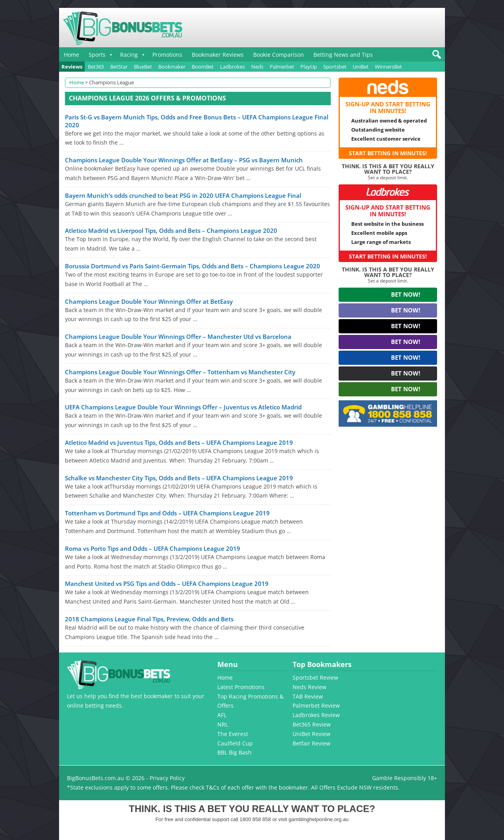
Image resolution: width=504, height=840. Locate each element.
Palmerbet (282, 67)
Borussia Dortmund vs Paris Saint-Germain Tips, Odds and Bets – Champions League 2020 (193, 266)
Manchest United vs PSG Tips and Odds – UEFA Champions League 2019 (167, 584)
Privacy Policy (167, 778)
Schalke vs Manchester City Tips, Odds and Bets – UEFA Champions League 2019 (179, 478)
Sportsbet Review (315, 677)
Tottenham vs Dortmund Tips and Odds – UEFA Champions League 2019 (167, 513)
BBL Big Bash (234, 752)
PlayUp (309, 67)
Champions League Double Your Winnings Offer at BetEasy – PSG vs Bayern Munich (184, 160)
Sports (97, 55)
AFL (222, 715)
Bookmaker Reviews (218, 55)
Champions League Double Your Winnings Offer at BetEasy (149, 301)
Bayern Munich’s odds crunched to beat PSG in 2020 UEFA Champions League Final (183, 195)
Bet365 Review (312, 724)
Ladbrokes (233, 67)
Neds (257, 67)
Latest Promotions (241, 687)
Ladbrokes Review (316, 715)
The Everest (233, 734)
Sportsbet (335, 67)
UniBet (361, 67)
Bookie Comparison (279, 55)
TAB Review (308, 696)
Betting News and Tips (343, 55)
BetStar (119, 67)
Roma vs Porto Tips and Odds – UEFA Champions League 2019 (153, 548)
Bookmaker (172, 67)
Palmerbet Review (316, 705)
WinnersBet (388, 67)
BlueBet (143, 67)
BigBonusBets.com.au (95, 778)
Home (71, 55)
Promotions (167, 55)
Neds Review (309, 687)
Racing (129, 55)
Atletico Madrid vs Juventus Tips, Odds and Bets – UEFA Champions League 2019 (179, 442)
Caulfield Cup (235, 743)
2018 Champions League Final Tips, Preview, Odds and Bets (149, 619)
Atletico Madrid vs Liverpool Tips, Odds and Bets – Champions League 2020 (171, 230)
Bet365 (96, 67)
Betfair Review (311, 743)
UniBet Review (311, 734)
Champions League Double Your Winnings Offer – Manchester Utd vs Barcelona (178, 336)
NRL (223, 724)
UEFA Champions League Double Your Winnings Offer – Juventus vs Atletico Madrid (183, 407)
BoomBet (203, 67)
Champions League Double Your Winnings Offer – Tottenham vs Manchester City (180, 372)
